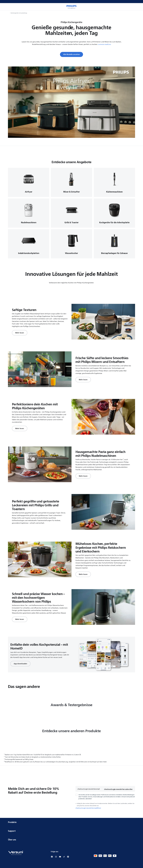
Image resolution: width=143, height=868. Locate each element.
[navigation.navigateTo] (9, 13)
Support (71, 831)
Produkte (71, 822)
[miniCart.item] (139, 7)
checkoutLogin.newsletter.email (89, 789)
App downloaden (20, 664)
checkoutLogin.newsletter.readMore (88, 808)
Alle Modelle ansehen (71, 54)
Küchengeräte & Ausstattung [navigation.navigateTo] (19, 13)
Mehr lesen (20, 333)
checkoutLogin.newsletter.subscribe (118, 789)
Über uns (71, 840)
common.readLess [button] (105, 44)
